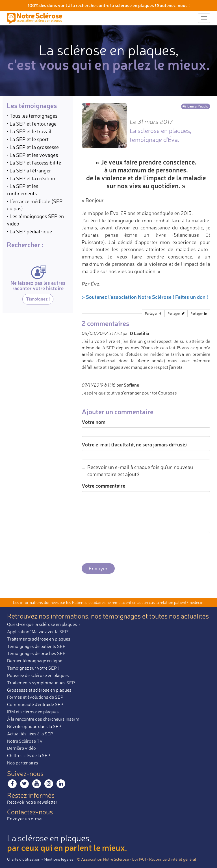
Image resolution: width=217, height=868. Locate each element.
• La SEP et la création (31, 178)
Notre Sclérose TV (25, 741)
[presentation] (125, 549)
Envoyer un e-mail (25, 819)
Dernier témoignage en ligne (35, 661)
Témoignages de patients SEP (36, 646)
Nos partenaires (23, 763)
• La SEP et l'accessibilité (34, 163)
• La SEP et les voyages (32, 155)
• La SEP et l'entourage (32, 124)
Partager (154, 313)
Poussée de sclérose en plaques (38, 675)
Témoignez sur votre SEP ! (33, 668)
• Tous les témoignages (32, 116)
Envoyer (98, 568)
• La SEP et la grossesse (33, 147)
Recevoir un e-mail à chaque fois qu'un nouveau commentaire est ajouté (137, 471)
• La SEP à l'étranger (29, 170)
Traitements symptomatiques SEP (41, 683)
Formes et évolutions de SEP (35, 697)
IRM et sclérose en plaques (33, 712)
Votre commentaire (103, 486)
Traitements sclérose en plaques (39, 639)
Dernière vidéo (21, 748)
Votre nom (94, 422)
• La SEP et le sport (28, 139)
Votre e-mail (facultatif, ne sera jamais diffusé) (134, 444)
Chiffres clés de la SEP (29, 755)
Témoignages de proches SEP (36, 653)
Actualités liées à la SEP (30, 734)
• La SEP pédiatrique (29, 231)
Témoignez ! (38, 299)
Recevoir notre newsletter (32, 802)
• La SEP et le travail (29, 131)
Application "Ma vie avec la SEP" (38, 632)
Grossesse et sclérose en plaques (39, 690)
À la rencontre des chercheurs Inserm (43, 719)
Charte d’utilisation (24, 859)
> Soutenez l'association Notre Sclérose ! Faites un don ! (145, 297)
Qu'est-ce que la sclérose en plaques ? (44, 624)
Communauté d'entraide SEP (35, 704)
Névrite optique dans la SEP (34, 726)
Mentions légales (59, 859)
